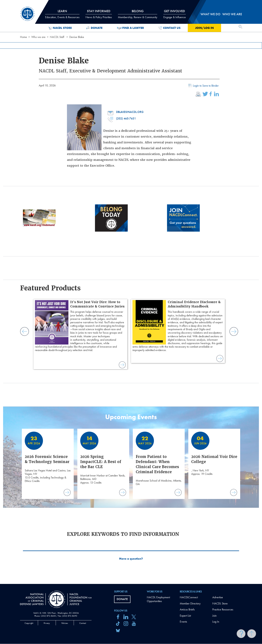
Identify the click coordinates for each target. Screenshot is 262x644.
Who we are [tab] (232, 14)
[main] (131, 292)
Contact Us (169, 28)
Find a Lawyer (131, 28)
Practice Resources (223, 609)
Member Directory (190, 603)
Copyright (29, 623)
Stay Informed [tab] (99, 14)
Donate (94, 28)
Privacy (47, 623)
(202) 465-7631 (122, 119)
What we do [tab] (210, 14)
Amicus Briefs (187, 609)
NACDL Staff (57, 37)
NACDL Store (60, 28)
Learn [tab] (62, 14)
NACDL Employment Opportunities (158, 599)
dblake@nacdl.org (126, 112)
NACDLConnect (189, 597)
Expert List (185, 616)
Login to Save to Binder (203, 86)
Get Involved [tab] (175, 14)
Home (23, 37)
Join (215, 616)
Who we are (38, 37)
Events (183, 622)
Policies (65, 623)
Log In (216, 622)
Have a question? (131, 559)
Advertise (218, 597)
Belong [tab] (138, 14)
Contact (83, 623)
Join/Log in (204, 28)
